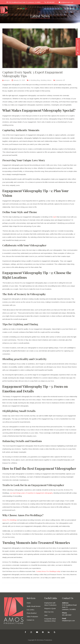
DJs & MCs (31, 610)
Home (29, 603)
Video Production (32, 617)
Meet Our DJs (49, 612)
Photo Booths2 (32, 613)
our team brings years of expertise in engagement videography (31, 493)
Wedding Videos (46, 80)
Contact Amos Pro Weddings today (48, 571)
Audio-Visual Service (34, 606)
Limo (46, 615)
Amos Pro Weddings (10, 520)
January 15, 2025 (19, 80)
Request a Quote (50, 608)
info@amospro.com (67, 2)
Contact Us (30, 620)
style (55, 217)
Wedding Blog (35, 80)
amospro (7, 80)
